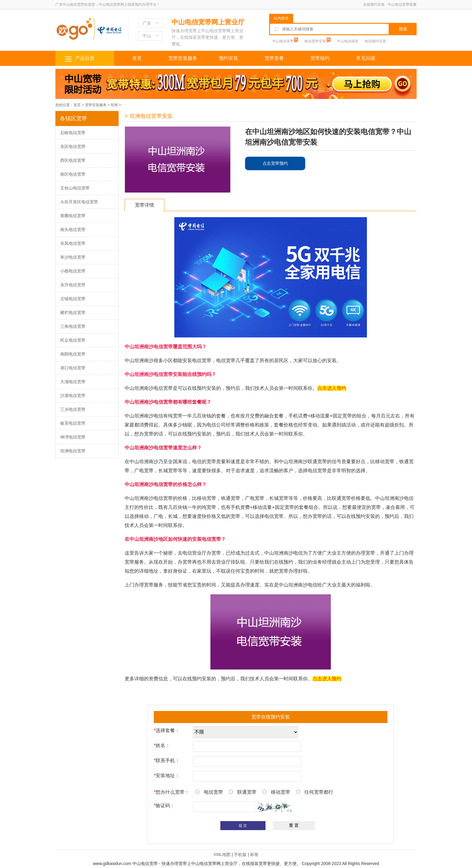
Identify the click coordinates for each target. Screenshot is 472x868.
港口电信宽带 (73, 368)
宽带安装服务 (183, 58)
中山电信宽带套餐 (402, 5)
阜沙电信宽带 (73, 257)
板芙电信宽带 (73, 423)
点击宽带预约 (275, 163)
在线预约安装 (374, 5)
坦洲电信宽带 (73, 451)
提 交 (243, 826)
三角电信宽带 (73, 326)
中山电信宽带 (283, 41)
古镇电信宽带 (73, 299)
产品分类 (85, 58)
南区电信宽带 (73, 174)
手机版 (240, 854)
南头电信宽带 (73, 229)
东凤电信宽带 (73, 243)
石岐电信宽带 (73, 133)
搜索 (403, 29)
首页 (137, 58)
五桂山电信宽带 (75, 188)
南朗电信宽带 (73, 354)
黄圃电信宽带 (73, 216)
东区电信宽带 (73, 146)
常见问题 (366, 58)
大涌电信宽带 (73, 382)
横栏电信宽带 (73, 312)
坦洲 (114, 105)
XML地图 (222, 854)
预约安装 (228, 58)
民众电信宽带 (73, 340)
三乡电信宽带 (73, 409)
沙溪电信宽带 (73, 396)
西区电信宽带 (73, 160)
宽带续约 (320, 58)
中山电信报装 (348, 41)
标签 (254, 854)
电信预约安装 (375, 41)
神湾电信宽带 (73, 437)
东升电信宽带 (73, 285)
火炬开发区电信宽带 (79, 202)
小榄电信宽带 (73, 271)
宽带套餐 (274, 58)
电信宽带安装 (316, 41)
